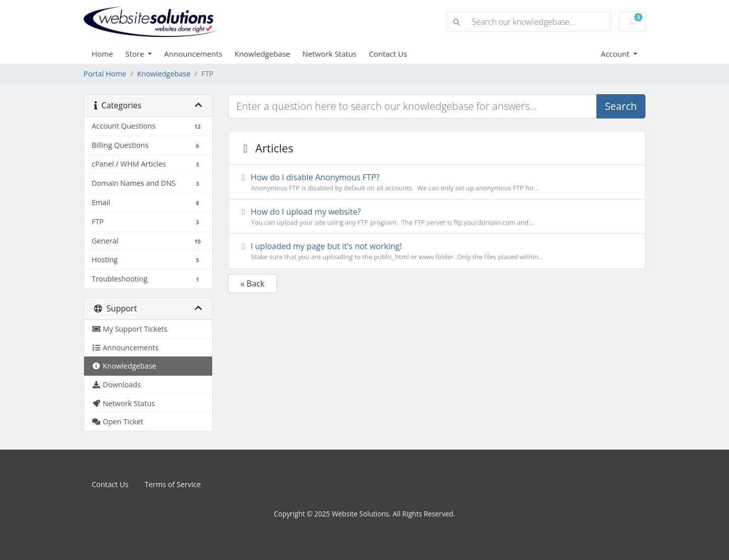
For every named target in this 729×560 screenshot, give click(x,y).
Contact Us (388, 54)
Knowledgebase (262, 54)
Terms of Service (173, 484)
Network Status (329, 54)
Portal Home (105, 74)
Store (135, 54)
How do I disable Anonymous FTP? (437, 182)
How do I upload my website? (437, 217)
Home (102, 54)
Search (621, 106)
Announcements (193, 54)
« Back (252, 284)
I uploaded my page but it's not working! (437, 251)
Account (616, 54)
